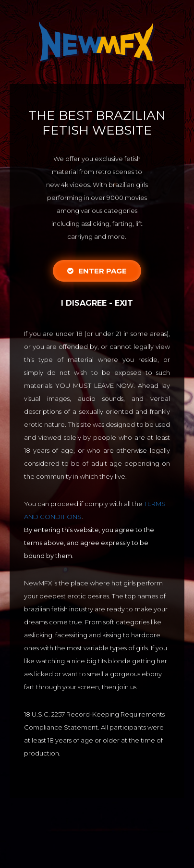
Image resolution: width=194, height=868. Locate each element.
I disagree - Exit (97, 303)
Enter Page (97, 271)
